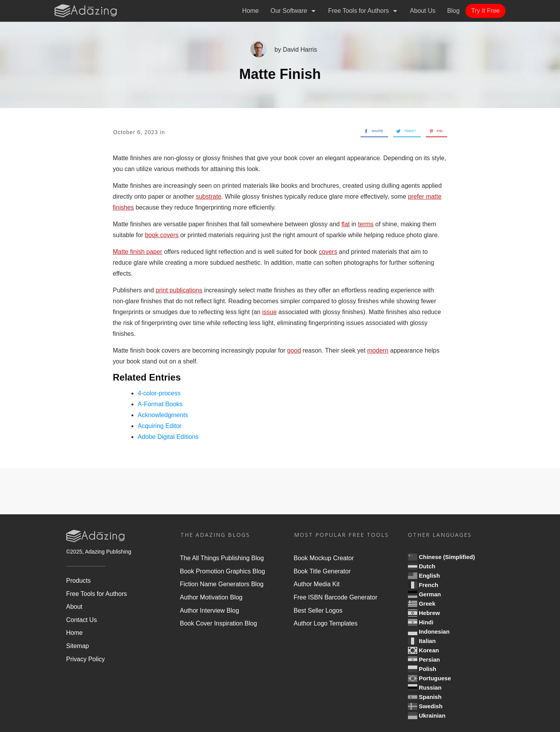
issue (269, 312)
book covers (162, 235)
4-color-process (159, 393)
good (294, 350)
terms (366, 224)
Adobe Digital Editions (168, 437)
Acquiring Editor (160, 426)
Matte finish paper (137, 252)
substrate (208, 197)
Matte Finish (280, 74)
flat (346, 224)
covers (328, 252)
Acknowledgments (163, 415)
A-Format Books (160, 404)
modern (378, 350)
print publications (179, 290)
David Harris (300, 50)
